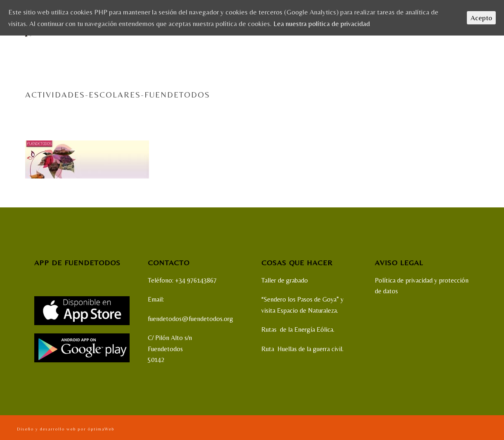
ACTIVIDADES (362, 112)
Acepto (481, 18)
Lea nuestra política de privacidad (322, 24)
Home (335, 112)
